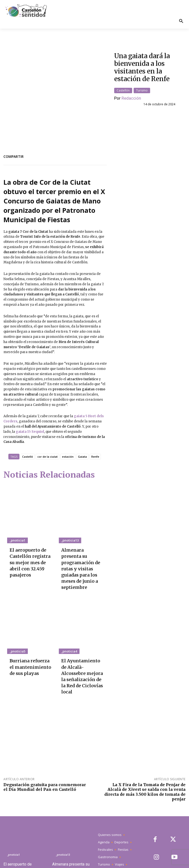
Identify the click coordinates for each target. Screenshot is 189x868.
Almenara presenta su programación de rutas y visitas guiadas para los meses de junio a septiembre (82, 550)
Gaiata (82, 448)
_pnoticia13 (69, 533)
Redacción (131, 94)
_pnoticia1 (16, 533)
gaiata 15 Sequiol (30, 424)
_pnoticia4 (68, 622)
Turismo (142, 86)
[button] (181, 22)
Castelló (28, 448)
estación (68, 448)
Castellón (123, 86)
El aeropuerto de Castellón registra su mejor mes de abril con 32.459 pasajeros (31, 548)
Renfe (95, 448)
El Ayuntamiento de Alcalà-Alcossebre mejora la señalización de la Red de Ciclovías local (82, 639)
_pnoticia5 (16, 622)
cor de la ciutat (47, 448)
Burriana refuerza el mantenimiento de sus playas (31, 635)
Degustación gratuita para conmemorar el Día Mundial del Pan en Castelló (45, 743)
